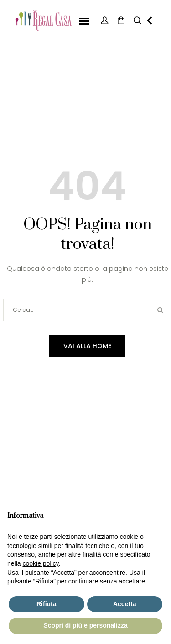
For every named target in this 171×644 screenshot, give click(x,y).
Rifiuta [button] (47, 604)
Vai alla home (87, 346)
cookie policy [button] (40, 563)
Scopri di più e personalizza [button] (85, 625)
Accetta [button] (125, 604)
